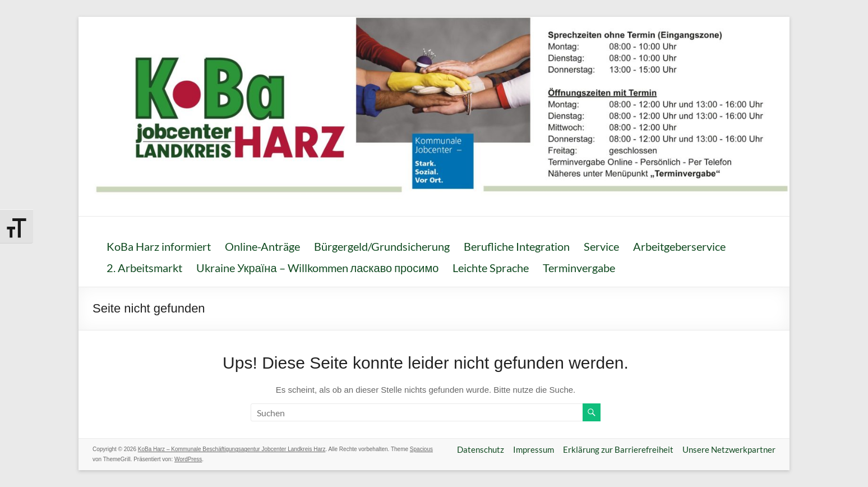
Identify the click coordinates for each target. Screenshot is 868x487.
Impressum (534, 449)
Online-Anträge (262, 246)
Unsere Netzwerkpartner (729, 449)
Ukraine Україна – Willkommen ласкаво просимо (317, 268)
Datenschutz (481, 449)
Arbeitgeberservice (679, 246)
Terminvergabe (579, 268)
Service (601, 246)
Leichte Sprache (491, 268)
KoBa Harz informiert (159, 246)
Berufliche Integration (517, 246)
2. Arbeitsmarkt (144, 268)
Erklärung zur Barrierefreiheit (618, 449)
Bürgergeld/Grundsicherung (382, 246)
